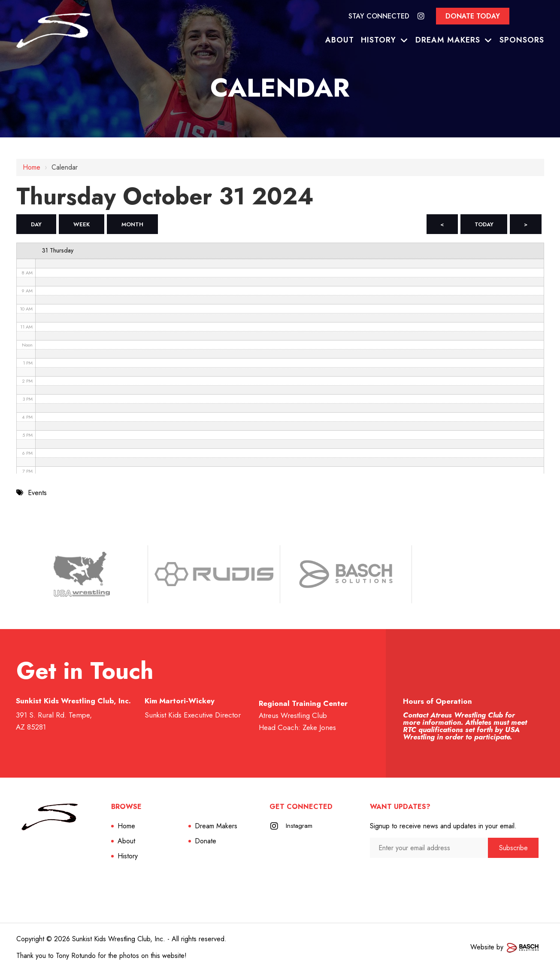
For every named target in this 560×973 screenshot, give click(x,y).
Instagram (300, 827)
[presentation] (416, 876)
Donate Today (473, 16)
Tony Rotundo (76, 957)
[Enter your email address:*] (429, 849)
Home (32, 167)
